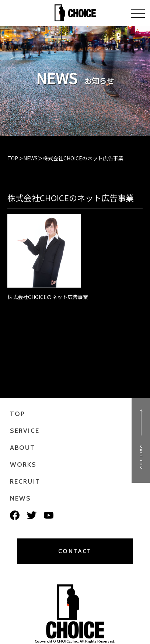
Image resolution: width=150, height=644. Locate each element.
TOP (13, 158)
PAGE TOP (141, 457)
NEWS (30, 158)
